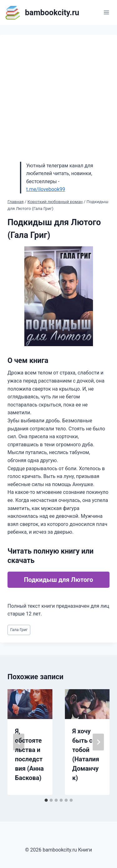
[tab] (46, 800)
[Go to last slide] (19, 742)
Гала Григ (19, 630)
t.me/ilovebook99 (46, 189)
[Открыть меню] (106, 12)
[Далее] (98, 742)
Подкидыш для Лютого (59, 580)
